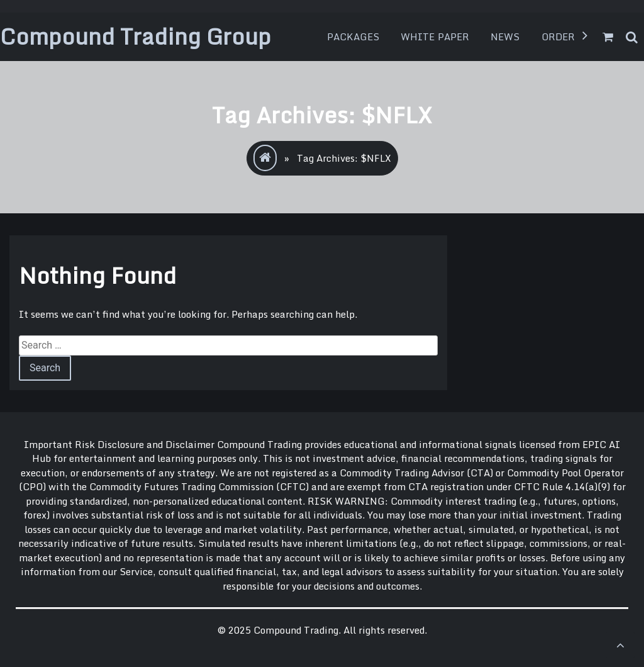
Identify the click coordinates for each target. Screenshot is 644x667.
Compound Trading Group (136, 36)
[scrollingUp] (620, 645)
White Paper (435, 36)
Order (558, 36)
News (505, 36)
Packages (353, 36)
